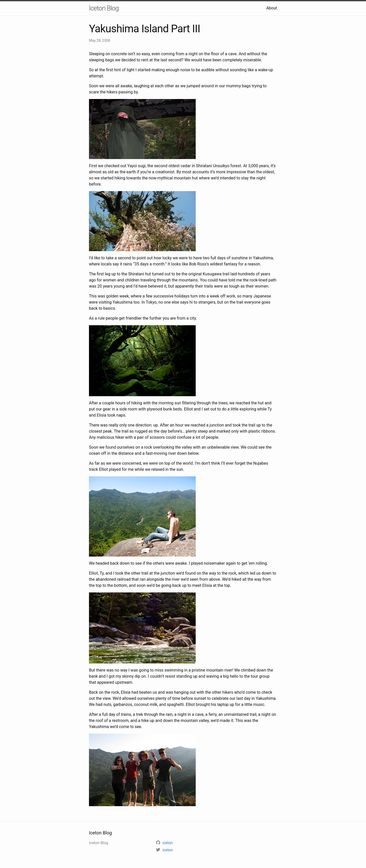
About (272, 8)
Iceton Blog (104, 8)
